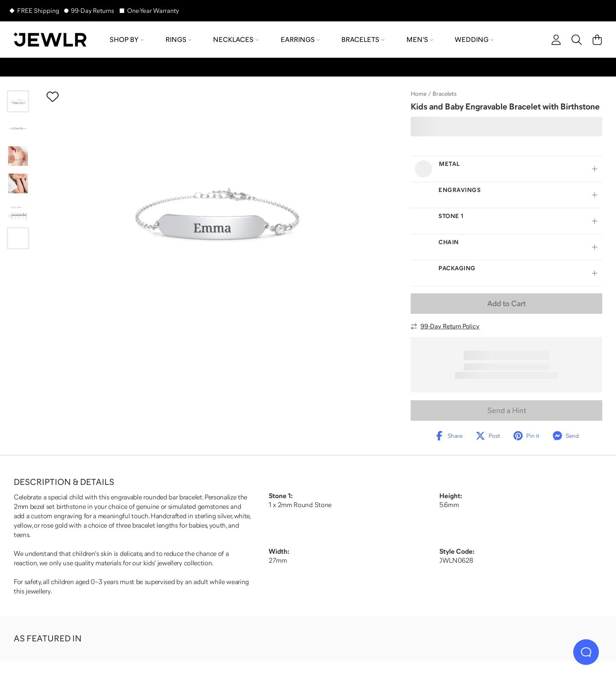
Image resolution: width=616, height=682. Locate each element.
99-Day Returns (93, 10)
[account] (556, 40)
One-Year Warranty (153, 10)
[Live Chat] (586, 652)
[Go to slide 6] (18, 238)
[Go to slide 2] (18, 129)
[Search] (577, 40)
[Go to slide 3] (18, 156)
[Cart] (597, 40)
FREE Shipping (38, 10)
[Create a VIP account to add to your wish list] (53, 97)
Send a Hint (507, 410)
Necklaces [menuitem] (236, 39)
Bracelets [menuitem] (363, 39)
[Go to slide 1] (18, 101)
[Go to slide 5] (18, 211)
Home (419, 94)
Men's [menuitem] (420, 39)
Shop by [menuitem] (127, 39)
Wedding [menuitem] (474, 39)
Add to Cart (506, 304)
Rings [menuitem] (179, 39)
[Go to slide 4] (18, 183)
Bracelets (444, 94)
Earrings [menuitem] (300, 39)
